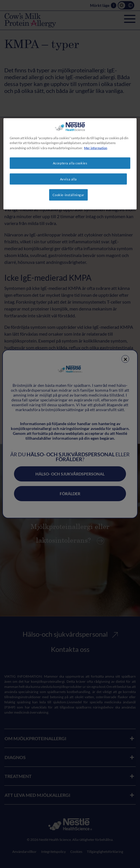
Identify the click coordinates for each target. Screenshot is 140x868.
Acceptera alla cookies (70, 163)
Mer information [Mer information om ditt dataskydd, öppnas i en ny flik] (96, 148)
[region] (70, 164)
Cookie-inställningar (68, 195)
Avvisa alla (68, 179)
